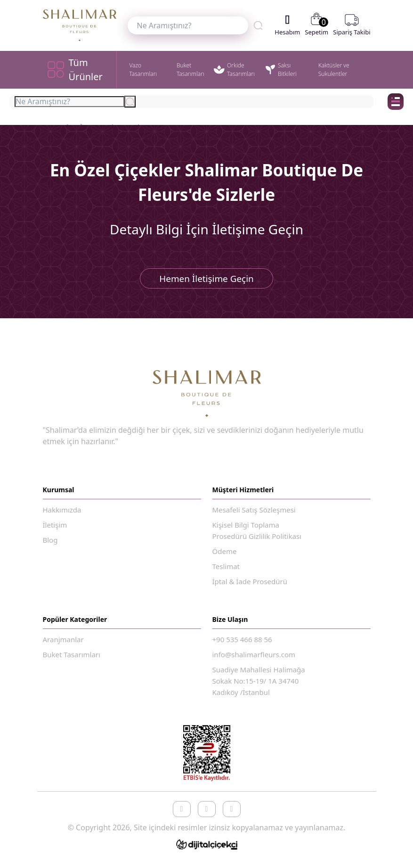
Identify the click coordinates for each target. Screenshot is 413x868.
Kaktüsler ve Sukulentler (334, 70)
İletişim (55, 529)
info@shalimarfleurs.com (254, 659)
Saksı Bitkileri (281, 70)
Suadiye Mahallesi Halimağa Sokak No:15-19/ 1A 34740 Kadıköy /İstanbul (259, 685)
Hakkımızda (62, 514)
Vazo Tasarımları (143, 70)
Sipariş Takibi (352, 25)
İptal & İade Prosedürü (250, 586)
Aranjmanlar (63, 644)
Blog (50, 544)
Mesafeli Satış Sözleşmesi (254, 514)
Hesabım (287, 25)
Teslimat (226, 570)
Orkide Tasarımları (234, 70)
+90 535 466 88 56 (242, 644)
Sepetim (316, 25)
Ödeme (225, 555)
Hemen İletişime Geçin (206, 281)
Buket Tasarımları (190, 70)
